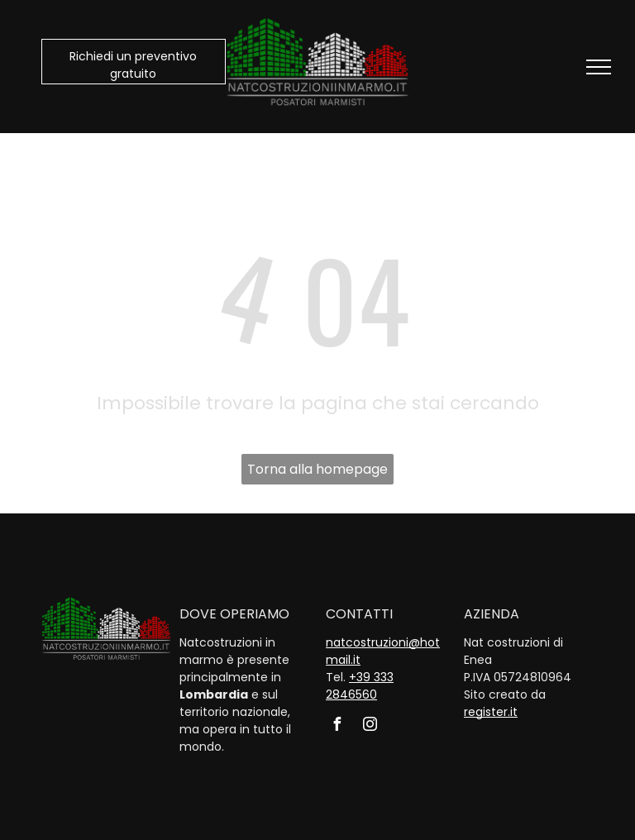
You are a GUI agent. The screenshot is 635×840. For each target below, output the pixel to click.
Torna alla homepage (317, 469)
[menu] (599, 67)
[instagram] (370, 726)
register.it (491, 712)
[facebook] (337, 726)
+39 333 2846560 (360, 686)
